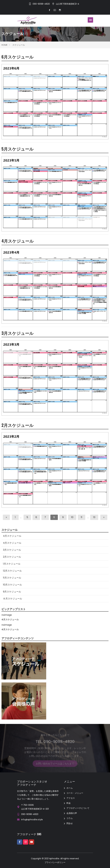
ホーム (70, 788)
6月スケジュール (18, 57)
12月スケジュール (12, 571)
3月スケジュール (18, 333)
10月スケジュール (12, 585)
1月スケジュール (12, 564)
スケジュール (19, 45)
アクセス (71, 798)
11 (82, 517)
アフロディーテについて (78, 808)
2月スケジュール (18, 425)
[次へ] (104, 517)
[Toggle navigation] (90, 20)
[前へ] (6, 517)
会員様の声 (72, 813)
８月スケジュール (13, 599)
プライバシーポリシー (55, 862)
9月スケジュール (12, 592)
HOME (4, 45)
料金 (69, 803)
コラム (70, 818)
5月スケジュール (18, 149)
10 (72, 517)
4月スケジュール (18, 241)
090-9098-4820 (41, 4)
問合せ (70, 823)
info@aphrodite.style (32, 820)
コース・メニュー (75, 793)
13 (94, 517)
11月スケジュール (12, 578)
